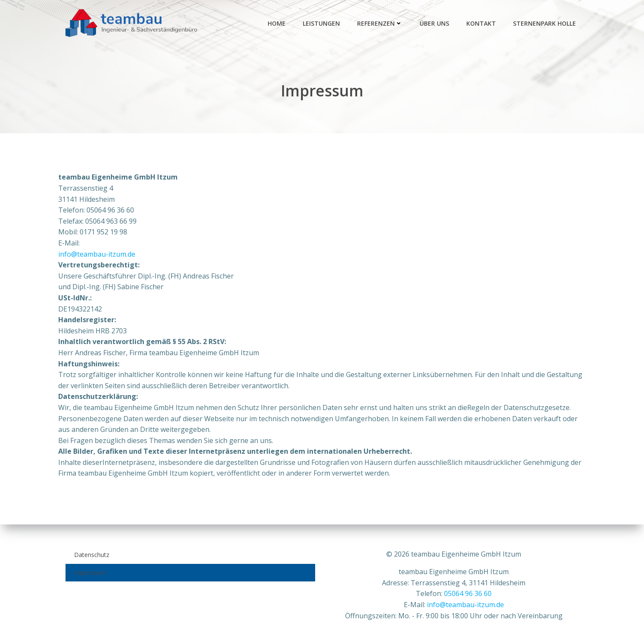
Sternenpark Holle (546, 24)
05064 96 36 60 (468, 593)
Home (278, 24)
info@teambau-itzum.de (97, 255)
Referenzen (381, 24)
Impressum (89, 572)
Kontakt (482, 24)
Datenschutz (91, 554)
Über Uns (436, 24)
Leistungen (323, 24)
